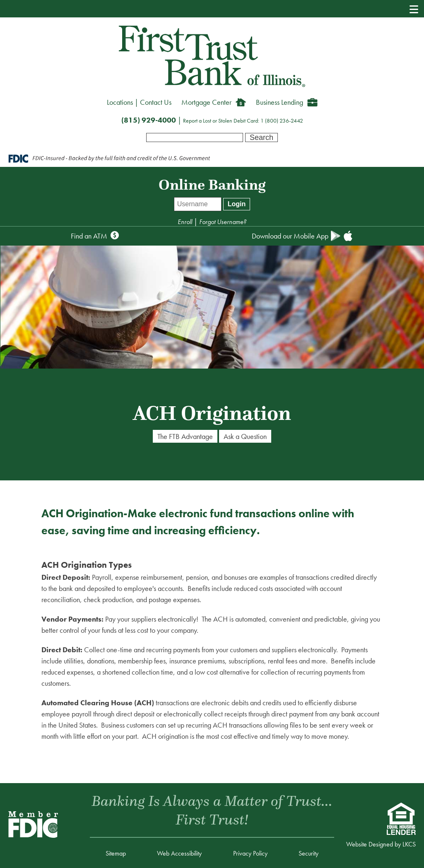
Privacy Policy (250, 853)
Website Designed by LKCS (381, 844)
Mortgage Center (206, 102)
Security (308, 853)
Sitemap (116, 853)
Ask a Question (245, 436)
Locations (120, 102)
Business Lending (279, 102)
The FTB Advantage (185, 436)
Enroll (186, 222)
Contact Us (156, 102)
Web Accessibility (179, 853)
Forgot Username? (223, 222)
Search (261, 137)
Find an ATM (89, 236)
